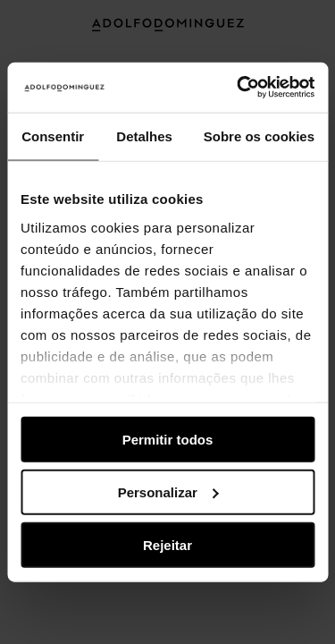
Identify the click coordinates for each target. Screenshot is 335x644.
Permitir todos (168, 440)
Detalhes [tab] (144, 136)
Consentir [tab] (53, 136)
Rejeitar (167, 544)
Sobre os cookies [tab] (259, 136)
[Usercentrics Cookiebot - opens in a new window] (239, 88)
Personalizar (168, 491)
